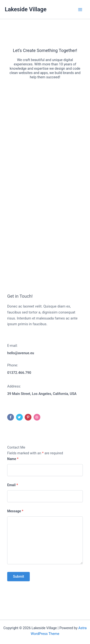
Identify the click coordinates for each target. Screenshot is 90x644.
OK (71, 145)
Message (15, 511)
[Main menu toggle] (80, 10)
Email (13, 485)
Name (13, 459)
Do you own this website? (28, 145)
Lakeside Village (26, 9)
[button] (45, 179)
